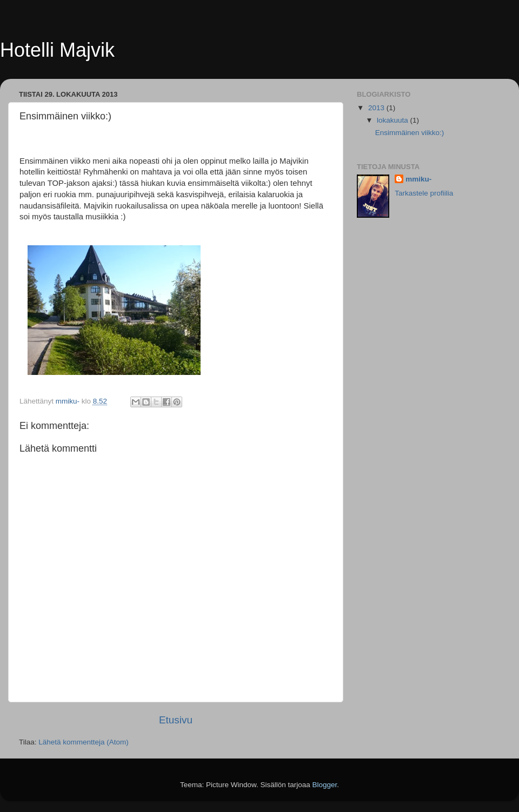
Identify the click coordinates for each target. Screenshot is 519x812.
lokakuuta (394, 120)
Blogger (325, 785)
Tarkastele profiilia (424, 193)
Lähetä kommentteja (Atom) (84, 742)
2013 (377, 108)
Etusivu (176, 720)
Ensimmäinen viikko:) (410, 133)
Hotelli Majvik (57, 50)
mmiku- (418, 179)
